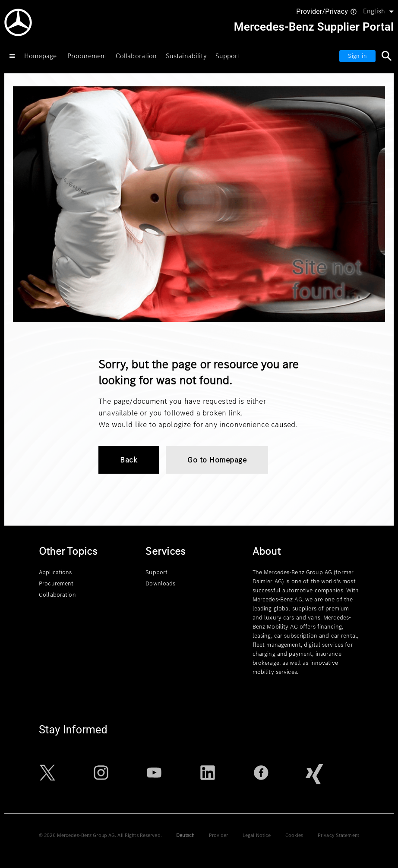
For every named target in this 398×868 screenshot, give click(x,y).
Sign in (357, 56)
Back (129, 460)
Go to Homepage (217, 460)
